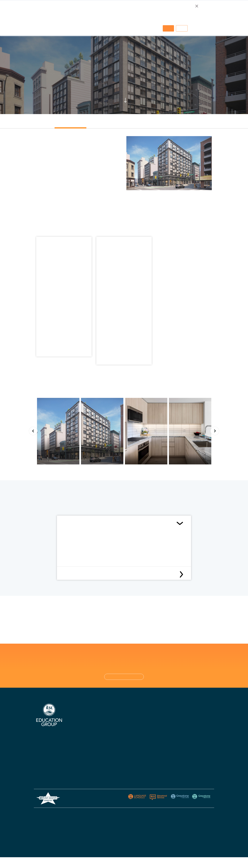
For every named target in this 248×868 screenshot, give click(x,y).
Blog (107, 770)
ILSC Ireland (111, 727)
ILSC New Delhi (112, 733)
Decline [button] (182, 28)
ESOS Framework (119, 838)
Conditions (72, 523)
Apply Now (110, 745)
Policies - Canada (156, 745)
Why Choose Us (79, 715)
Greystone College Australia (161, 715)
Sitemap (207, 813)
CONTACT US (124, 677)
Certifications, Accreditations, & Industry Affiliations (85, 725)
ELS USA (187, 715)
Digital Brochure (79, 735)
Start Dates (111, 752)
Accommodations (80, 741)
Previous (33, 431)
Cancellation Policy (77, 574)
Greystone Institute (193, 727)
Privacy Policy (192, 813)
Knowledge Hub (79, 747)
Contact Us (111, 739)
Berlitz (186, 721)
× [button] (197, 6)
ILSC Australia (112, 715)
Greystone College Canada (160, 721)
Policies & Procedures (116, 764)
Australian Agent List (82, 759)
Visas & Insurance (114, 758)
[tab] (70, 124)
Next (215, 431)
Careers (75, 753)
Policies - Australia (157, 739)
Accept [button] (168, 28)
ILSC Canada (111, 721)
